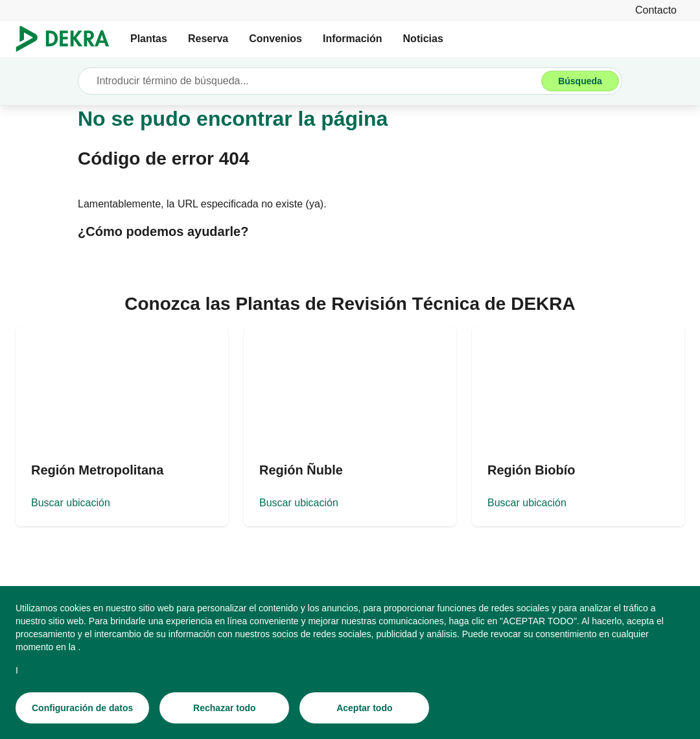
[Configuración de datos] (82, 708)
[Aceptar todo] (364, 708)
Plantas (149, 39)
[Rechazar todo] (224, 708)
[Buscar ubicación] (122, 426)
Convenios (275, 39)
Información (353, 39)
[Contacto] (656, 10)
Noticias (423, 39)
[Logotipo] (68, 39)
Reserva (208, 39)
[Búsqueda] (580, 81)
